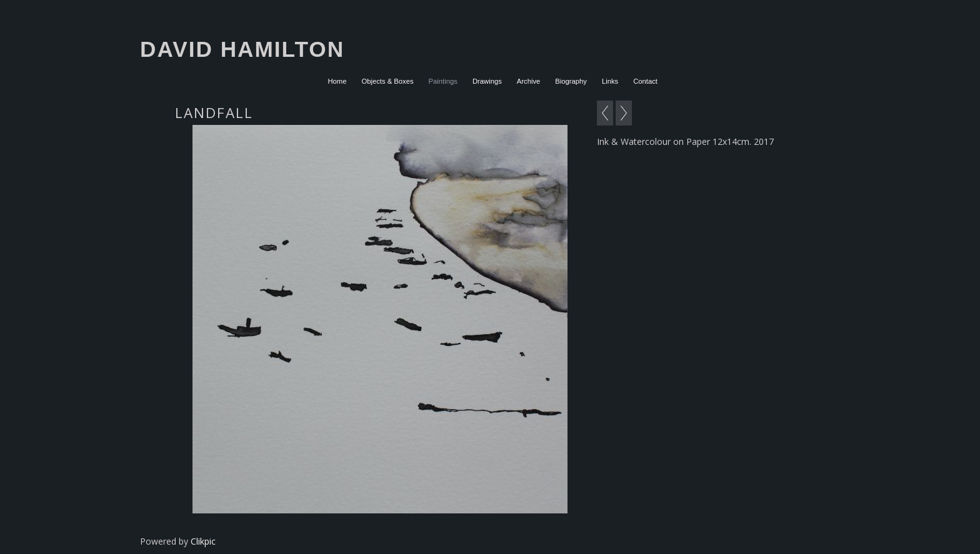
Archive (529, 81)
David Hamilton (242, 49)
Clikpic (203, 541)
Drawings (487, 81)
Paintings (443, 81)
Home (337, 81)
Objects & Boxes (387, 81)
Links (610, 81)
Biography (571, 81)
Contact (645, 81)
